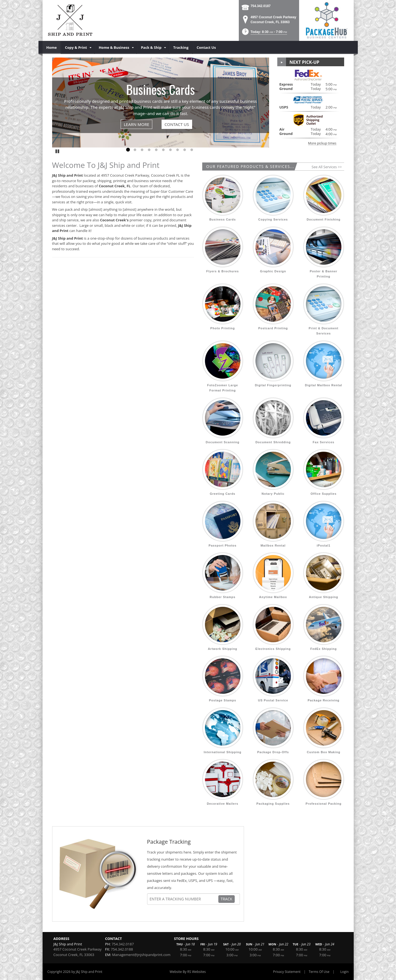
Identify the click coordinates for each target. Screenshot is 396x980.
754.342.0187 (260, 6)
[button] (264, 33)
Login (344, 972)
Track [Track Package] (227, 899)
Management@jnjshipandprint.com (141, 955)
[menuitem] (52, 47)
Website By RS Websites (188, 972)
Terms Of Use (319, 972)
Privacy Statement (287, 972)
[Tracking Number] (184, 899)
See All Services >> (327, 167)
